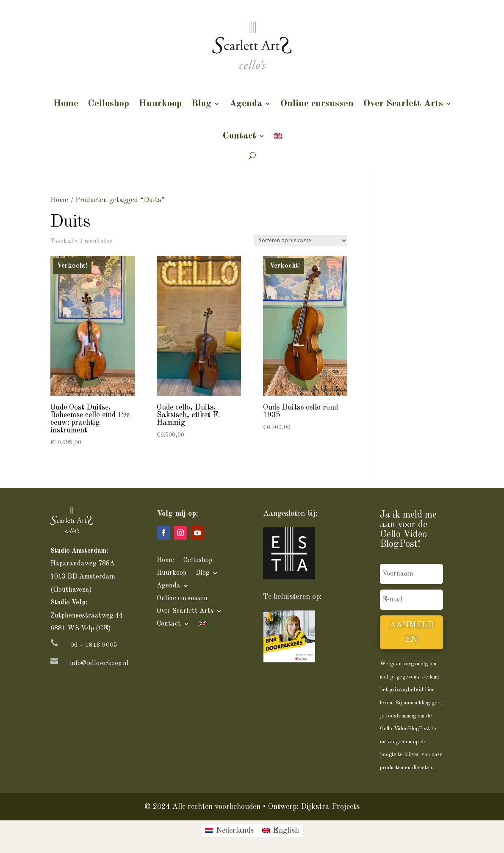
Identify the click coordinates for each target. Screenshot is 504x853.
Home (66, 104)
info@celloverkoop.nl (100, 663)
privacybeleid (406, 690)
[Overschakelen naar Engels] (278, 136)
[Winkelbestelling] (300, 241)
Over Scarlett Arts (403, 104)
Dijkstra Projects (330, 807)
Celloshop (108, 104)
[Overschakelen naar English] (281, 831)
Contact (239, 136)
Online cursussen (317, 104)
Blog (201, 104)
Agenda (246, 104)
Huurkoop (160, 104)
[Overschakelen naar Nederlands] (229, 831)
